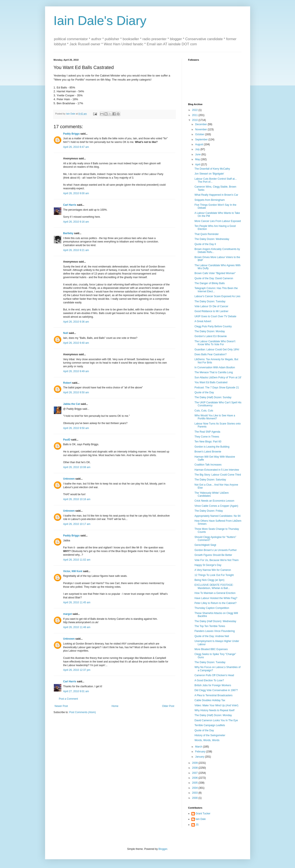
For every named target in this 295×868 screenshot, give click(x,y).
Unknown (69, 479)
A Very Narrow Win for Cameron (213, 570)
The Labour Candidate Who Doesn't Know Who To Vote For (215, 343)
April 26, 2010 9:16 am (76, 222)
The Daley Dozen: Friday (209, 511)
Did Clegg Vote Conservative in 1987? (216, 690)
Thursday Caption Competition (212, 608)
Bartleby (68, 233)
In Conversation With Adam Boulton (215, 367)
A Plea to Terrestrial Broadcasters (213, 695)
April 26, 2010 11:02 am (77, 560)
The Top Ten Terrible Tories (210, 626)
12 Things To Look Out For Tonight (214, 575)
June (198, 154)
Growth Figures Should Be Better (213, 555)
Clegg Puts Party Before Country (213, 326)
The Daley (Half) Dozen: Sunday (213, 397)
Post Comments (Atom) (83, 712)
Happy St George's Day (208, 565)
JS (197, 825)
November (201, 129)
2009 (195, 763)
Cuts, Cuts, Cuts (204, 411)
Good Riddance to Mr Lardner (211, 311)
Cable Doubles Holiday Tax (210, 700)
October (200, 134)
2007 (195, 773)
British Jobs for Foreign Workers (213, 685)
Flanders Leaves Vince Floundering (215, 631)
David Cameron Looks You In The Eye (216, 720)
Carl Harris (70, 205)
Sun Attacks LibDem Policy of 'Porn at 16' (218, 377)
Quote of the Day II (205, 244)
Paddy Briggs (71, 134)
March (199, 747)
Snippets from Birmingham (209, 200)
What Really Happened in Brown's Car (216, 195)
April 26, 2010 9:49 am (76, 371)
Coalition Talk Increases (208, 465)
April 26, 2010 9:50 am (76, 392)
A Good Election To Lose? (209, 680)
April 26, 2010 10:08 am (77, 467)
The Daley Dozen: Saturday (210, 480)
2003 (195, 793)
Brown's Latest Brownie (208, 452)
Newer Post (61, 706)
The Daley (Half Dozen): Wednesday (215, 621)
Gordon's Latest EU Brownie (211, 336)
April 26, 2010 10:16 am (77, 499)
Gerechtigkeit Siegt (205, 545)
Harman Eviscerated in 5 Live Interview (217, 470)
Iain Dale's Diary (100, 21)
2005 (195, 783)
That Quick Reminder (206, 234)
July (198, 149)
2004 (195, 788)
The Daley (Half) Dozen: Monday (213, 715)
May (198, 159)
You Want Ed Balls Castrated (211, 382)
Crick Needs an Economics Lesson (214, 501)
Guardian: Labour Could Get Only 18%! (217, 350)
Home (115, 706)
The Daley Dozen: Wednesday (212, 239)
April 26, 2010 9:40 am (76, 343)
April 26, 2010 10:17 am (77, 524)
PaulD (67, 440)
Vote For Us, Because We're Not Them (216, 560)
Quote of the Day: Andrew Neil (212, 636)
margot (68, 614)
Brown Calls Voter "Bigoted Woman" (215, 273)
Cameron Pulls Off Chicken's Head (214, 675)
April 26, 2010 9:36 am (76, 322)
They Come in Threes (207, 437)
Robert (67, 383)
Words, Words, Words (207, 740)
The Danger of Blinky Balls (209, 283)
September (202, 140)
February (200, 752)
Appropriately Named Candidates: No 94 (217, 516)
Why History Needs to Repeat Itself (214, 710)
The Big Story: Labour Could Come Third (218, 475)
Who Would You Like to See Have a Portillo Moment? (215, 417)
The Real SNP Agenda (207, 432)
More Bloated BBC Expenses (211, 649)
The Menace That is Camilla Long (214, 372)
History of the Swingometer (210, 735)
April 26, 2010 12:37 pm (77, 670)
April (198, 164)
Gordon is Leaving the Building (212, 447)
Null (66, 333)
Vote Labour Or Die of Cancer (211, 306)
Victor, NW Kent (73, 571)
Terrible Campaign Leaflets (210, 725)
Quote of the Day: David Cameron (214, 278)
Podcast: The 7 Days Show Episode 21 (217, 388)
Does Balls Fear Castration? (210, 354)
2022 (195, 110)
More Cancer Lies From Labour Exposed (218, 221)
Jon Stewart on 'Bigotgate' (209, 174)
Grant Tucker (203, 814)
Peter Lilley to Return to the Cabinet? (215, 603)
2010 (195, 120)
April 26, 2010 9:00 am (76, 193)
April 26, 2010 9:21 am (76, 250)
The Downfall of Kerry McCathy (212, 169)
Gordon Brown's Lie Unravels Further (216, 550)
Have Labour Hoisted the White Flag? (216, 598)
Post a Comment (68, 699)
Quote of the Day (204, 392)
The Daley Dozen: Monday (210, 331)
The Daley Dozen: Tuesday (210, 301)
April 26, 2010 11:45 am (77, 602)
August (199, 144)
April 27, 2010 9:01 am (76, 691)
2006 (195, 778)
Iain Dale (201, 819)
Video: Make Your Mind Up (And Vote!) (216, 705)
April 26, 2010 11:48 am (77, 627)
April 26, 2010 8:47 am (76, 147)
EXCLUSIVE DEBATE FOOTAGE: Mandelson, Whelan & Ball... (214, 586)
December (201, 124)
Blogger (163, 849)
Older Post (168, 706)
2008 (195, 768)
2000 (195, 798)
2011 (195, 115)
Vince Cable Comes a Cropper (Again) (216, 506)
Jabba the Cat (72, 404)
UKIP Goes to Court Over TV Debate (215, 316)
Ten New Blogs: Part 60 (208, 442)
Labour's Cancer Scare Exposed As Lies (217, 296)
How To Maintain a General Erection (215, 593)
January (200, 757)
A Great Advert (203, 321)
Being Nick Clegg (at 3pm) (209, 580)
